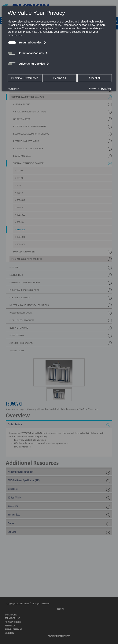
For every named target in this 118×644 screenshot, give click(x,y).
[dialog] (59, 48)
